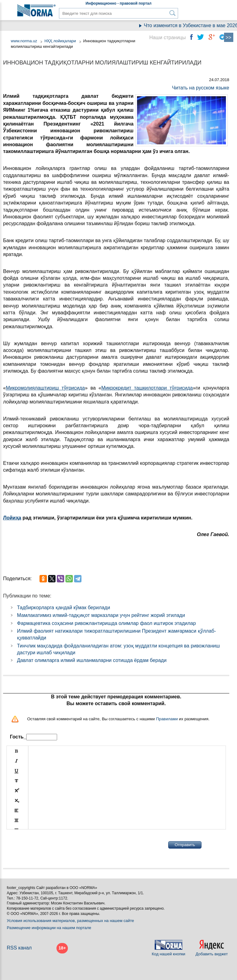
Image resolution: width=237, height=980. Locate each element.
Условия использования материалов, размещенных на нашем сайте (70, 921)
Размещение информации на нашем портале (49, 928)
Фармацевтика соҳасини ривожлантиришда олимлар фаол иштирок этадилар (106, 623)
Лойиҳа (12, 518)
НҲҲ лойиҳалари (60, 41)
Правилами (167, 719)
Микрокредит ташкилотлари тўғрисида (147, 388)
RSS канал (19, 948)
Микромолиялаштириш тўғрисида (45, 388)
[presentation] (53, 845)
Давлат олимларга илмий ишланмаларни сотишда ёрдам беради (92, 660)
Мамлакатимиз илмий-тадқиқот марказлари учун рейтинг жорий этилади (101, 615)
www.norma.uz (24, 41)
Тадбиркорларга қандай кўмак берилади (64, 608)
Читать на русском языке (200, 88)
